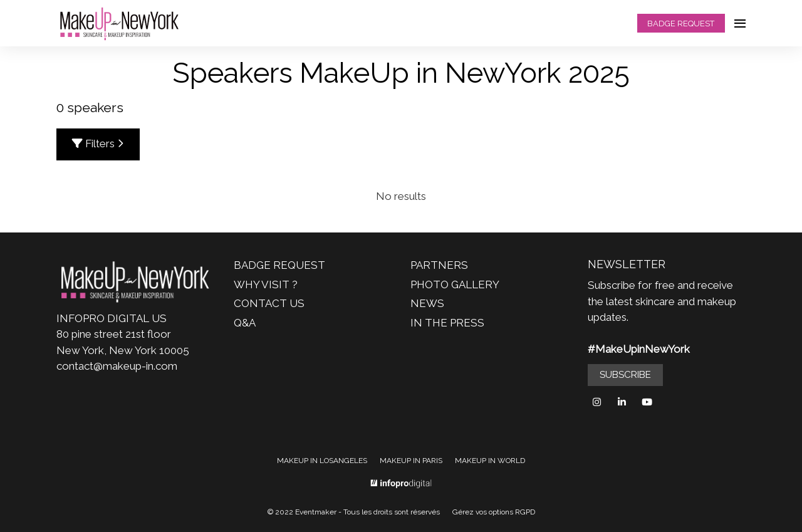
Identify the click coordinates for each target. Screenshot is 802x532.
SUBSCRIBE (625, 375)
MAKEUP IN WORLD (490, 461)
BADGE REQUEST (681, 23)
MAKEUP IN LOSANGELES (322, 461)
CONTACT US (269, 303)
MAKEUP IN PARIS (411, 461)
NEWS (427, 303)
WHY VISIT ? (266, 284)
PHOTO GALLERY (455, 284)
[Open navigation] (740, 23)
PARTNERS (439, 265)
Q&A (245, 323)
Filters (98, 143)
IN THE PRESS (447, 323)
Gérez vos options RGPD (494, 512)
